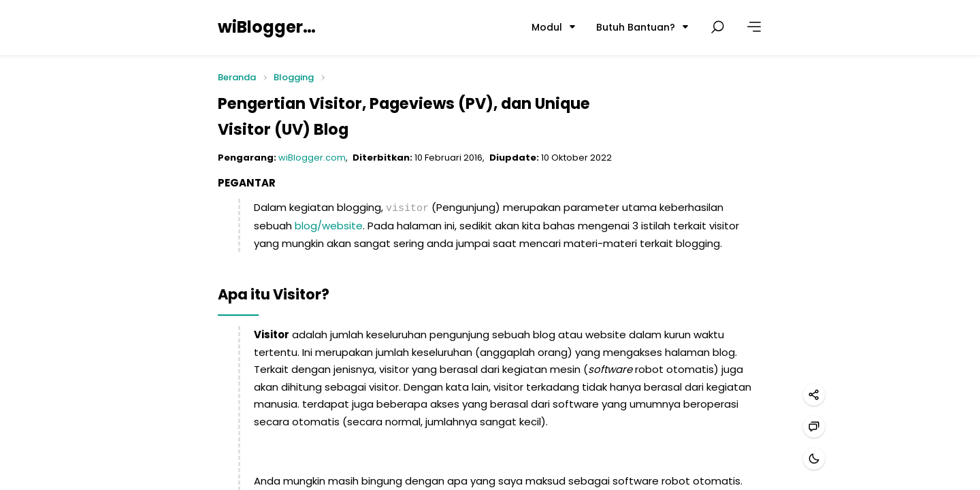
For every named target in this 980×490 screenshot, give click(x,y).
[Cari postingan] (717, 27)
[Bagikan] (814, 395)
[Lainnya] (754, 27)
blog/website (329, 224)
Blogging (294, 77)
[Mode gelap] (814, 459)
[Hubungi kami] (814, 427)
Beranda (237, 78)
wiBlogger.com (267, 27)
